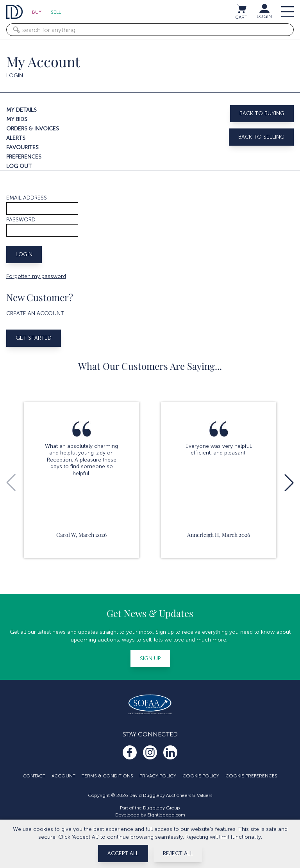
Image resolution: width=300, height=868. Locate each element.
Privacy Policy (158, 776)
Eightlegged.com (166, 815)
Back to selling (261, 137)
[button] (289, 483)
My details (21, 110)
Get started (34, 338)
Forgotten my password (36, 276)
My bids (17, 119)
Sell (56, 12)
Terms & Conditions (107, 776)
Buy (37, 12)
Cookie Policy (201, 776)
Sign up (150, 659)
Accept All (123, 853)
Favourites (22, 147)
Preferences (24, 157)
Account (63, 776)
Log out (19, 166)
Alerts (16, 138)
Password (21, 220)
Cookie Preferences (251, 776)
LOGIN (264, 16)
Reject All (178, 853)
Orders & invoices (33, 129)
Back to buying (262, 113)
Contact (34, 776)
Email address (27, 198)
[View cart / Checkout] (241, 9)
